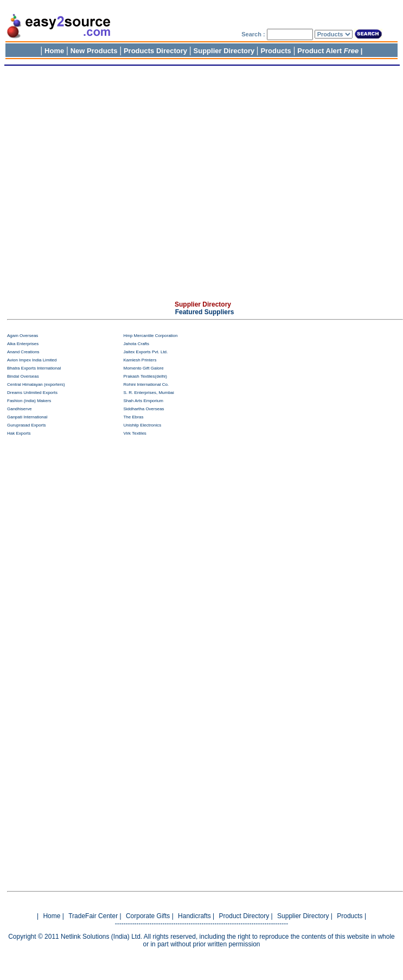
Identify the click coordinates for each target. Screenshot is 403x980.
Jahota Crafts (136, 344)
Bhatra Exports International (34, 368)
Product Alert (328, 51)
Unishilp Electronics (142, 425)
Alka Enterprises (23, 344)
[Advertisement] (199, 185)
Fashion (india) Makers (29, 401)
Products (276, 51)
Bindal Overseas (23, 376)
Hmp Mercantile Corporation (150, 336)
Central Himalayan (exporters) (36, 384)
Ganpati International (27, 417)
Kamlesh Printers (140, 360)
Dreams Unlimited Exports (32, 393)
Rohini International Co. (146, 384)
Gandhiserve (19, 409)
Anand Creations (23, 352)
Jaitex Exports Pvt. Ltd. (145, 352)
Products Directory (155, 51)
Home (54, 51)
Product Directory (244, 916)
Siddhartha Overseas (143, 409)
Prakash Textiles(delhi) (145, 376)
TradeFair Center (93, 916)
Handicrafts (194, 916)
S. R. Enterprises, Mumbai (148, 393)
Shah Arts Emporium (143, 401)
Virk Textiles (135, 433)
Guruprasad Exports (27, 425)
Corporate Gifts (149, 916)
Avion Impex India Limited (32, 360)
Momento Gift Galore (143, 368)
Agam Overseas (23, 336)
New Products (94, 51)
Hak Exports (19, 433)
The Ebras (133, 417)
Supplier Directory (225, 51)
